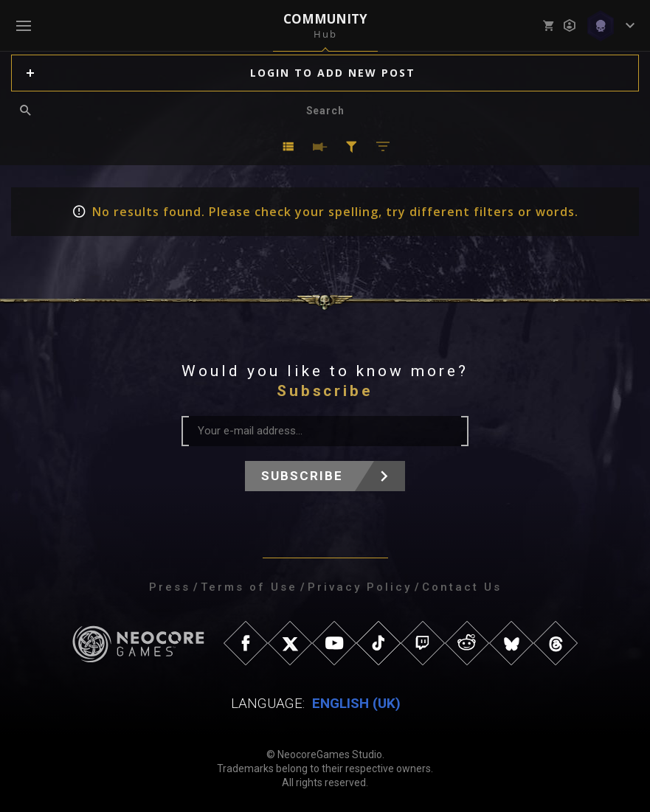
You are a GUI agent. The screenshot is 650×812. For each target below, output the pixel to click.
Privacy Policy (360, 587)
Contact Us (462, 587)
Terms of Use (249, 587)
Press (170, 587)
